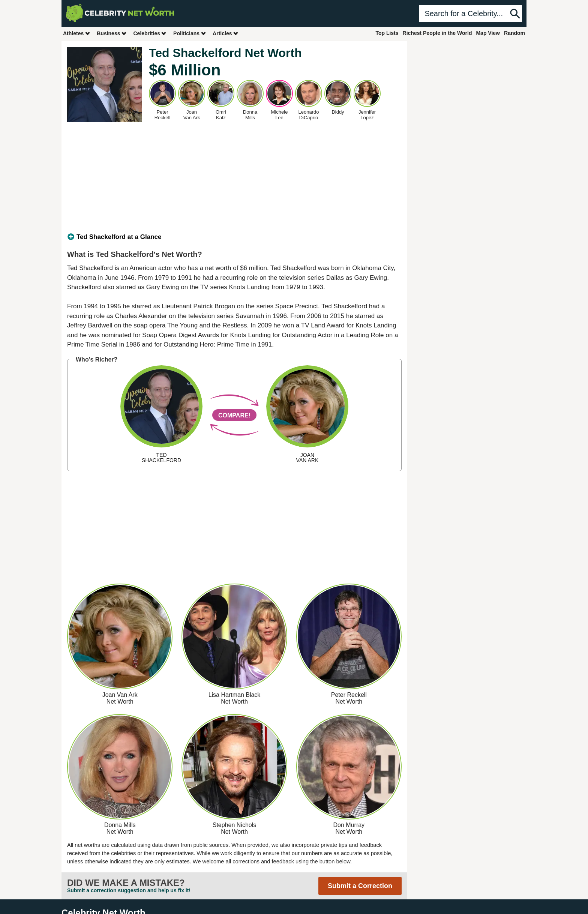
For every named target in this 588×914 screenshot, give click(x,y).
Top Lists (387, 33)
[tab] (234, 237)
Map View (488, 33)
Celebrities (150, 33)
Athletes (77, 33)
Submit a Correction (360, 886)
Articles (226, 33)
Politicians (190, 33)
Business (112, 33)
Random (514, 33)
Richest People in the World (437, 33)
